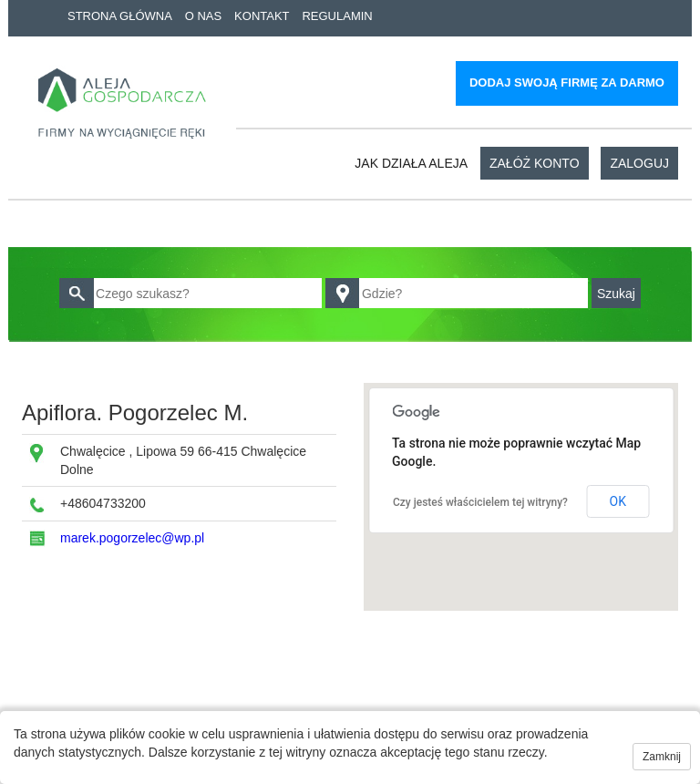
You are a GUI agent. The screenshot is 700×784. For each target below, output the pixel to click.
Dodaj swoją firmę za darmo (567, 83)
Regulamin (337, 16)
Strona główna (120, 16)
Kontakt (262, 16)
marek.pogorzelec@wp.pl (132, 538)
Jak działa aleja (411, 163)
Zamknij (662, 757)
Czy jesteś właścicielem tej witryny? (480, 502)
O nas (203, 16)
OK (618, 501)
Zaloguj (639, 163)
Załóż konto (535, 163)
